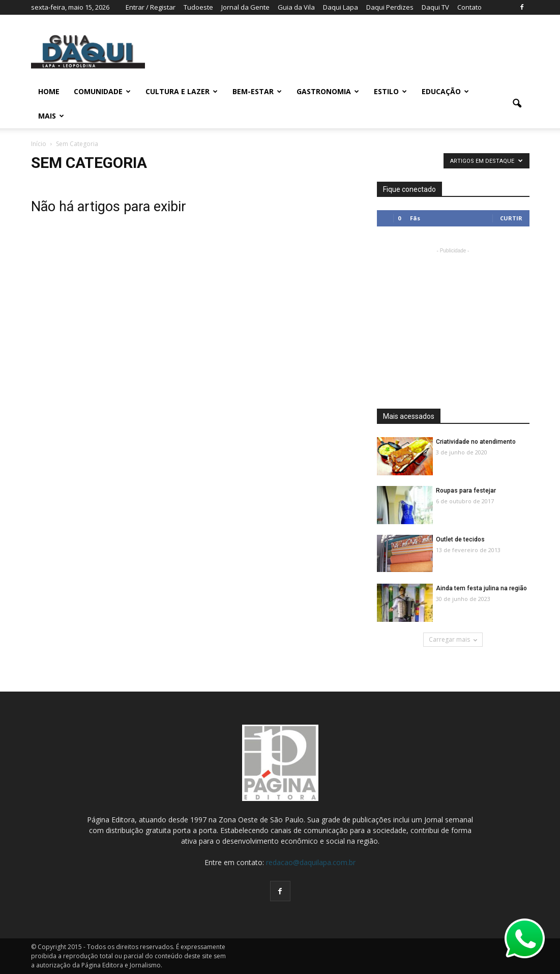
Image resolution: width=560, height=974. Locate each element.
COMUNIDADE (102, 91)
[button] (517, 104)
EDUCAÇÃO (445, 91)
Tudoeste (198, 7)
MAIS (51, 116)
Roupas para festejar (466, 491)
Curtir (511, 218)
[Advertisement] (453, 320)
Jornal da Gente (245, 7)
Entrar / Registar (151, 7)
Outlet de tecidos (460, 539)
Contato (469, 7)
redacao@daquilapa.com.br (311, 862)
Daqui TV (435, 7)
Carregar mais (453, 639)
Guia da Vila (296, 7)
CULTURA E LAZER (182, 91)
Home (49, 91)
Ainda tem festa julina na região (481, 588)
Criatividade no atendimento (476, 442)
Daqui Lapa (341, 7)
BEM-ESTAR (257, 91)
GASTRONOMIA (328, 91)
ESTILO (390, 91)
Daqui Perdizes (390, 7)
